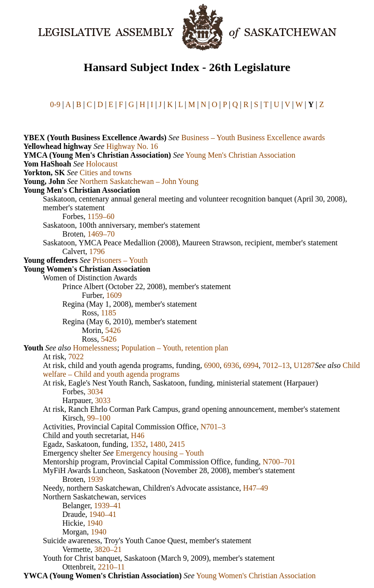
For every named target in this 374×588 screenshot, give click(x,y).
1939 (95, 479)
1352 (138, 444)
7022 (76, 357)
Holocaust (102, 164)
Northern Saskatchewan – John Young (139, 181)
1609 (114, 295)
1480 (158, 444)
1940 (95, 523)
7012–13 (276, 365)
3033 (103, 400)
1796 (97, 251)
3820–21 (108, 549)
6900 (212, 365)
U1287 (304, 365)
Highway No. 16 (132, 146)
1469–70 (101, 234)
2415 (177, 444)
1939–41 (108, 505)
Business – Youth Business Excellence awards (253, 138)
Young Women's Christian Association (256, 576)
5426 (113, 330)
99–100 (99, 418)
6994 (251, 365)
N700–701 (279, 462)
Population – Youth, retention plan (175, 348)
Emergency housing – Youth (159, 453)
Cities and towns (106, 173)
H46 (138, 435)
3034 (95, 392)
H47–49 (256, 488)
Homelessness (95, 348)
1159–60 (101, 216)
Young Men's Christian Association (241, 155)
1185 (108, 313)
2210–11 (111, 567)
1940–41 (103, 514)
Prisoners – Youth (120, 260)
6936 (231, 365)
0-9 (55, 104)
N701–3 (213, 427)
